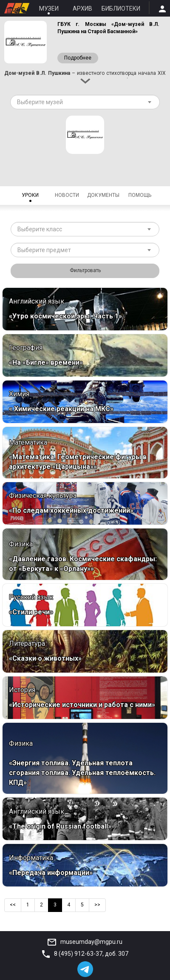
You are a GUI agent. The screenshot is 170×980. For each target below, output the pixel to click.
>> (97, 905)
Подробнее (78, 58)
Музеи (49, 9)
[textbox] (82, 102)
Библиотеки (121, 9)
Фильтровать (85, 270)
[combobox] (85, 102)
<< (13, 905)
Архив (82, 9)
